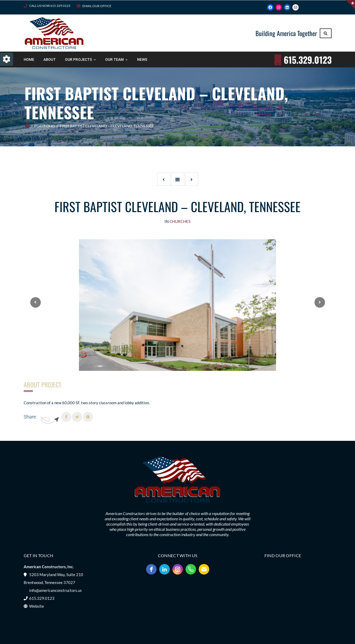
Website (37, 606)
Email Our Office (97, 6)
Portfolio (44, 126)
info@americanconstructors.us (56, 590)
